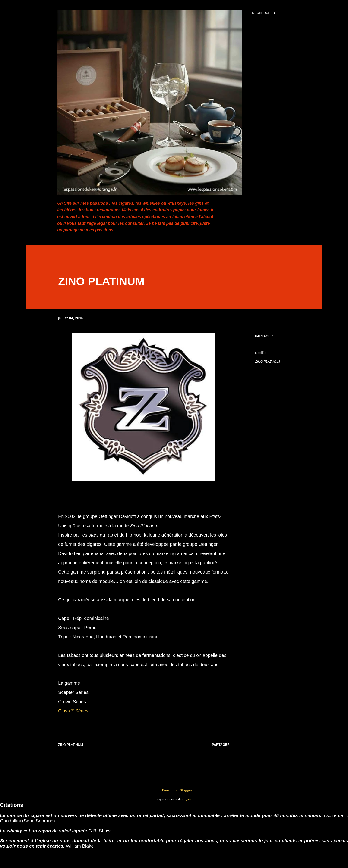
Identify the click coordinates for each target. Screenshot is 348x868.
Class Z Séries (73, 711)
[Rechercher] (264, 13)
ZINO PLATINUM (267, 362)
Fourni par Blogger (174, 790)
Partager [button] (264, 336)
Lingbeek (187, 799)
